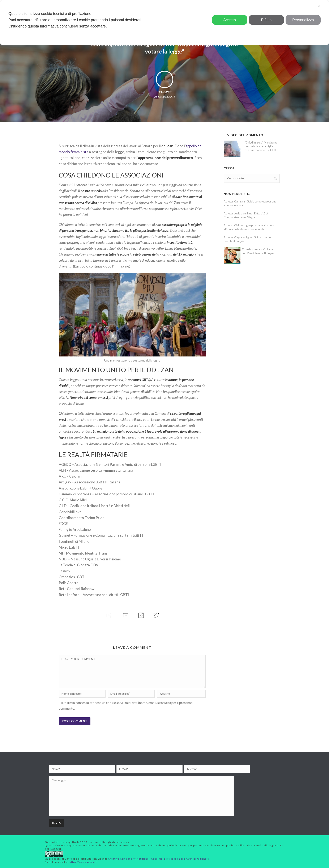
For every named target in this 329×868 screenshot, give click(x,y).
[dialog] (164, 23)
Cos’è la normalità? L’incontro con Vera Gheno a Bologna (260, 251)
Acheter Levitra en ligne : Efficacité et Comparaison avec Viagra (246, 215)
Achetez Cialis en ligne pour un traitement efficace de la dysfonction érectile (249, 227)
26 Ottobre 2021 (165, 97)
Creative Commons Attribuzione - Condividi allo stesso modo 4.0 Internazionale (159, 859)
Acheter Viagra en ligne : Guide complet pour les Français (248, 239)
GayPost (166, 92)
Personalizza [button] (303, 20)
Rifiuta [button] (266, 20)
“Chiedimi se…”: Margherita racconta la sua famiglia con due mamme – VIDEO (261, 146)
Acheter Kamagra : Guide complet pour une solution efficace (250, 203)
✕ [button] (319, 6)
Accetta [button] (230, 20)
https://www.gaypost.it (84, 862)
